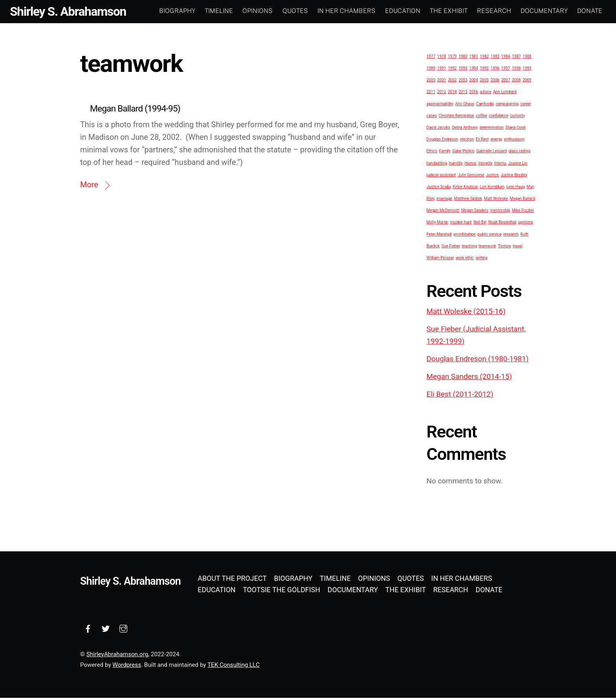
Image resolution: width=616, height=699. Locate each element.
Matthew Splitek (468, 199)
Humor (470, 164)
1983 (495, 57)
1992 (452, 69)
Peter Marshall (439, 235)
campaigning (507, 105)
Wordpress (127, 666)
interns (500, 164)
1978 (442, 57)
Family (445, 152)
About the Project (232, 579)
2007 (506, 81)
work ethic (465, 259)
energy (497, 140)
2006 (495, 81)
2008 (516, 81)
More (89, 186)
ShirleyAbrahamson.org (117, 655)
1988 (527, 57)
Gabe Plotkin (463, 152)
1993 (463, 69)
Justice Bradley (514, 176)
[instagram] (123, 629)
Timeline (218, 11)
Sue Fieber (451, 247)
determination (491, 128)
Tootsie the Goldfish (281, 590)
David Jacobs (438, 128)
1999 (527, 69)
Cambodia (485, 105)
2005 (484, 81)
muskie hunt (461, 223)
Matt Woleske (496, 199)
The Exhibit (447, 11)
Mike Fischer (523, 211)
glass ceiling (519, 152)
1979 (452, 57)
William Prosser (440, 259)
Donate (588, 11)
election (467, 140)
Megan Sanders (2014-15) (469, 377)
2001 (442, 81)
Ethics (432, 152)
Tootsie (504, 247)
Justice (492, 176)
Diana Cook (516, 128)
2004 (473, 81)
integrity (486, 164)
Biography (176, 11)
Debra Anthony (465, 128)
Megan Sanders (475, 211)
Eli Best (482, 140)
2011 (431, 93)
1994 (473, 69)
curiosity (517, 116)
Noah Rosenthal (502, 223)
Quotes (294, 11)
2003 (463, 81)
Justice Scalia (439, 188)
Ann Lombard (505, 93)
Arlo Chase (465, 105)
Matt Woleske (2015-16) (466, 312)
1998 (516, 69)
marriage (444, 199)
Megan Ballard (522, 199)
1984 (506, 57)
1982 (484, 57)
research (511, 235)
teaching (469, 247)
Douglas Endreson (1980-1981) (478, 360)
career (526, 105)
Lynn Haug (516, 188)
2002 (452, 81)
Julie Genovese (471, 176)
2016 (473, 93)
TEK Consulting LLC (234, 666)
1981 (473, 57)
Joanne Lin (518, 164)
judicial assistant (441, 176)
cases (432, 116)
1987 (516, 57)
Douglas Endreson (443, 140)
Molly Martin (438, 223)
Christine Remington (456, 116)
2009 (527, 81)
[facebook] (88, 629)
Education (401, 11)
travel (517, 247)
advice (485, 93)
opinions (525, 223)
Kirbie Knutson (465, 188)
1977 (431, 57)
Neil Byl (480, 223)
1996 (495, 69)
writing (482, 259)
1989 (431, 69)
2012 (442, 93)
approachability (440, 105)
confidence (499, 116)
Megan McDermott (443, 211)
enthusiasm (514, 140)
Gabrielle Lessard (492, 152)
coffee (482, 116)
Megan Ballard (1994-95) (135, 110)
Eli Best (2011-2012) (460, 395)
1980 (463, 57)
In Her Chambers (345, 11)
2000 (431, 81)
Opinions (257, 11)
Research (493, 11)
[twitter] (106, 629)
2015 (463, 93)
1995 (484, 69)
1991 (442, 69)
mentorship (500, 211)
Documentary (543, 11)
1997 (506, 69)
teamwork (487, 247)
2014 (452, 93)
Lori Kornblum (492, 188)
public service (490, 235)
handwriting (437, 164)
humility (456, 164)
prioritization (465, 235)
